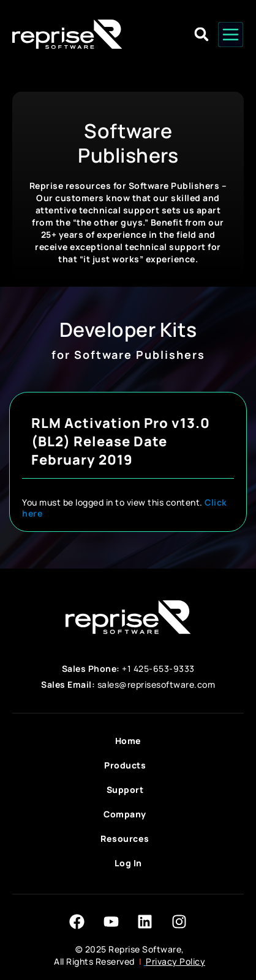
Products (128, 765)
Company (128, 814)
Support (128, 790)
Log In (128, 863)
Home (128, 741)
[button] (202, 35)
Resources (128, 839)
